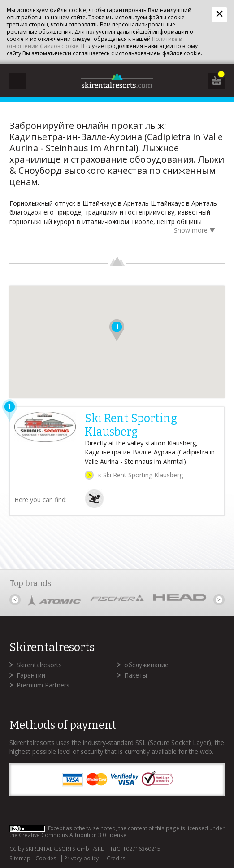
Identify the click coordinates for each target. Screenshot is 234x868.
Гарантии (31, 675)
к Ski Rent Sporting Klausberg (141, 475)
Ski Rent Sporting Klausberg (131, 425)
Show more (196, 231)
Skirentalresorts (39, 665)
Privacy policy (81, 859)
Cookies (46, 859)
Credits (116, 859)
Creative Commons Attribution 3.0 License (73, 835)
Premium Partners (43, 685)
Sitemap (20, 859)
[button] (117, 330)
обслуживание (146, 665)
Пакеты (136, 675)
